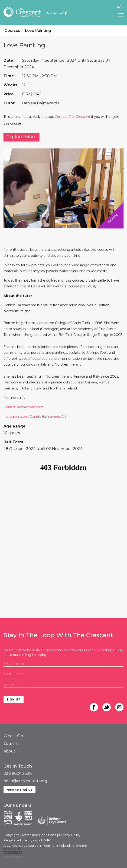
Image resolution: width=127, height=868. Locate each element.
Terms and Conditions (39, 835)
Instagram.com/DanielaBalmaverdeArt (35, 417)
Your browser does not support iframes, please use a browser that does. (63, 531)
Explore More (21, 137)
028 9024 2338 (18, 773)
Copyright (11, 835)
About (9, 751)
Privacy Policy (70, 835)
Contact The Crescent (73, 117)
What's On (13, 736)
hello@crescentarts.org (25, 781)
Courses (11, 744)
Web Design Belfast (13, 857)
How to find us (20, 790)
